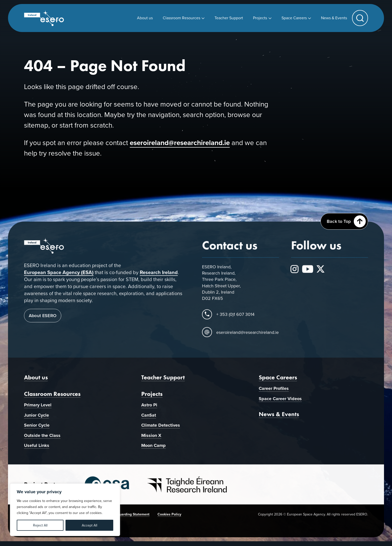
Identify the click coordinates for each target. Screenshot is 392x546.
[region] (65, 510)
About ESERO (43, 320)
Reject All (40, 525)
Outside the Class (42, 439)
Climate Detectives (161, 429)
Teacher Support (163, 381)
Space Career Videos (280, 403)
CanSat (149, 419)
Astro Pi (149, 409)
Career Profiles (274, 392)
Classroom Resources (52, 398)
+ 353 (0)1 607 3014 (235, 318)
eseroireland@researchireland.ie (180, 143)
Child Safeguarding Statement (125, 518)
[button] (360, 18)
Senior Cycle (37, 429)
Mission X (151, 439)
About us (36, 381)
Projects (152, 398)
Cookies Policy (169, 518)
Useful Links (37, 450)
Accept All (89, 525)
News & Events (279, 418)
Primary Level (38, 409)
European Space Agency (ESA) (59, 276)
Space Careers (278, 381)
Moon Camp (153, 450)
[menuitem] (145, 18)
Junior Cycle (36, 419)
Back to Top (346, 221)
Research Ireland (159, 276)
